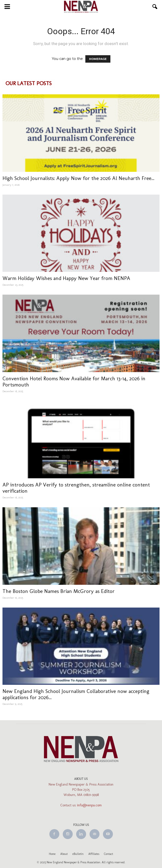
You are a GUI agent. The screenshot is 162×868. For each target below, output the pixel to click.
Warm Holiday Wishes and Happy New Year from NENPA (66, 278)
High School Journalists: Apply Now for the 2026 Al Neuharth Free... (78, 178)
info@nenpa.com (89, 805)
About (64, 854)
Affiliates (94, 854)
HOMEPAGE (98, 59)
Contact (109, 854)
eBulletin (78, 854)
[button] (155, 7)
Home (52, 854)
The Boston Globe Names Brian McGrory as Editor (59, 591)
